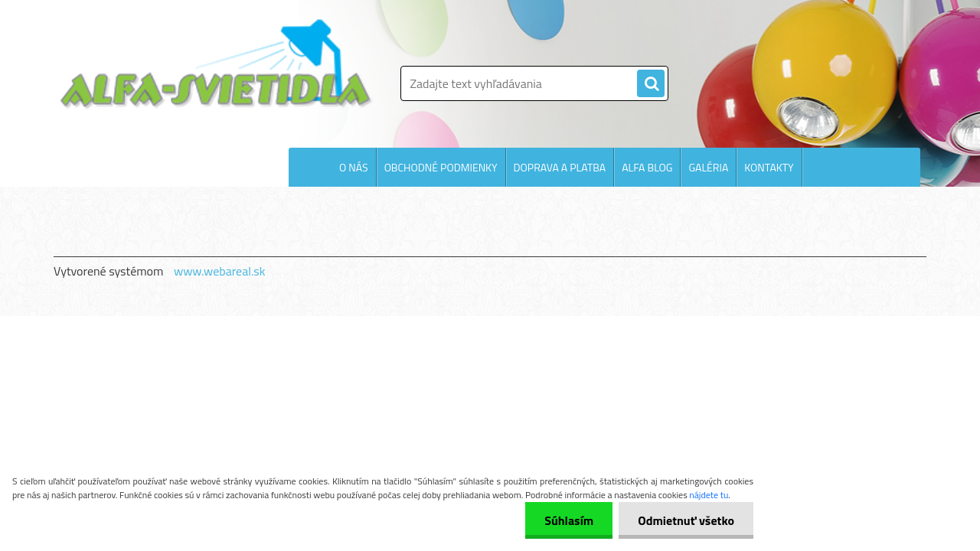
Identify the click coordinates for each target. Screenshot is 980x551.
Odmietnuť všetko (686, 520)
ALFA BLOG (647, 167)
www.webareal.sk (220, 271)
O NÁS (354, 167)
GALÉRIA (708, 167)
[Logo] (216, 64)
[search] (651, 84)
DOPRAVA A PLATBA (560, 167)
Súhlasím (569, 520)
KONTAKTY (769, 167)
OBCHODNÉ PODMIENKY (441, 167)
